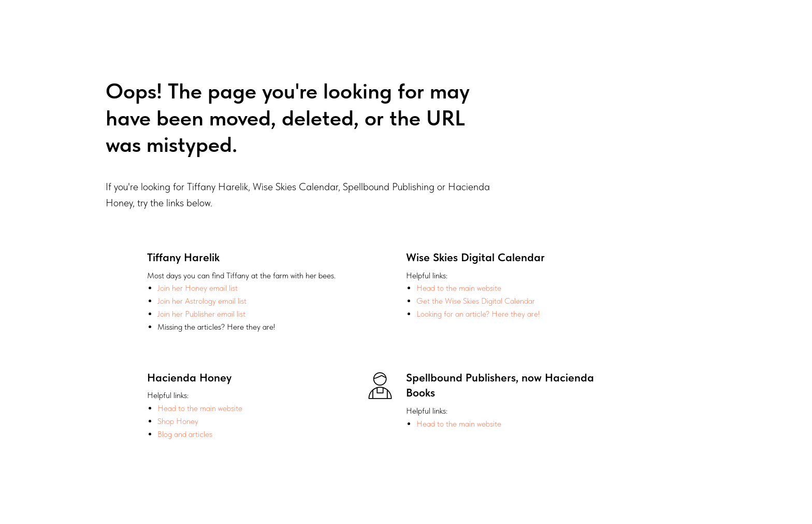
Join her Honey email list (198, 288)
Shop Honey (178, 421)
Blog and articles (185, 434)
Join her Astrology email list (202, 301)
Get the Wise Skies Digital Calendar (476, 301)
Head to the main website (459, 288)
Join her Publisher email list (201, 314)
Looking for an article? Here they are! (478, 314)
